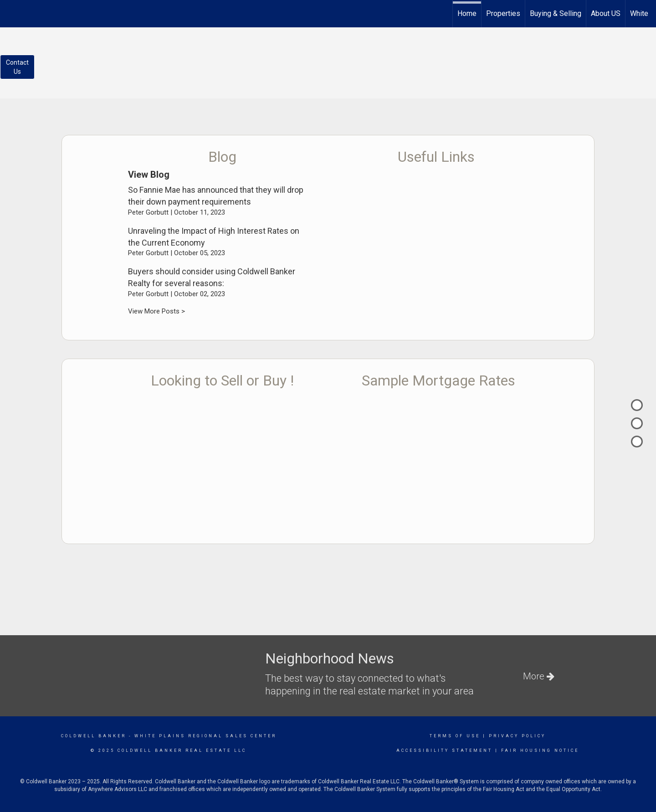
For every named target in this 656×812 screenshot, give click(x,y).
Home (467, 13)
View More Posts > (156, 311)
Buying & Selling (556, 13)
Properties (503, 13)
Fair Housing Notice (540, 750)
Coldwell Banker (94, 736)
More (539, 676)
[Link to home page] (12, 12)
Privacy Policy (517, 736)
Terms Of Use (455, 736)
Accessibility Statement (444, 750)
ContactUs (17, 67)
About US (606, 13)
